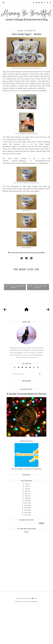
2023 (27, 523)
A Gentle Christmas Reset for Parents (27, 428)
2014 (26, 544)
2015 (26, 542)
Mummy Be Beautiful (24, 639)
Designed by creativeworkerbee (26, 642)
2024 (27, 520)
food (16, 253)
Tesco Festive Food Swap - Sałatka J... (38, 287)
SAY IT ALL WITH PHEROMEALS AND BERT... (15, 287)
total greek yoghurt (41, 253)
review (31, 253)
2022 (26, 525)
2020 (26, 530)
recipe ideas (26, 253)
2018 (26, 534)
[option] (15, 281)
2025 (27, 518)
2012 (26, 549)
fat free (14, 253)
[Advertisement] (31, 584)
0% (11, 253)
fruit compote (21, 253)
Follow (26, 566)
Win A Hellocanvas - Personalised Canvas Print (27, 503)
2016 (26, 539)
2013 (26, 546)
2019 (26, 532)
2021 (26, 527)
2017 (26, 537)
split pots (34, 253)
